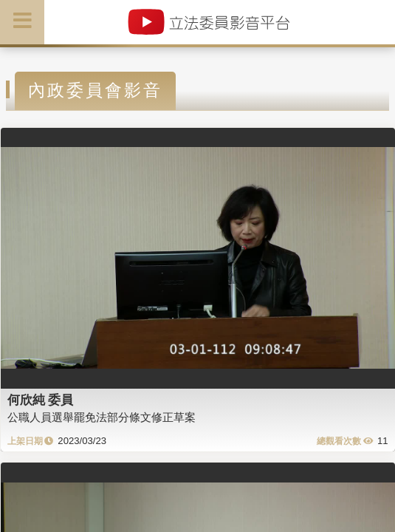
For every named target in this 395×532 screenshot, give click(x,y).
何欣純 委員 (41, 400)
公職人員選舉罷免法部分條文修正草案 (102, 417)
